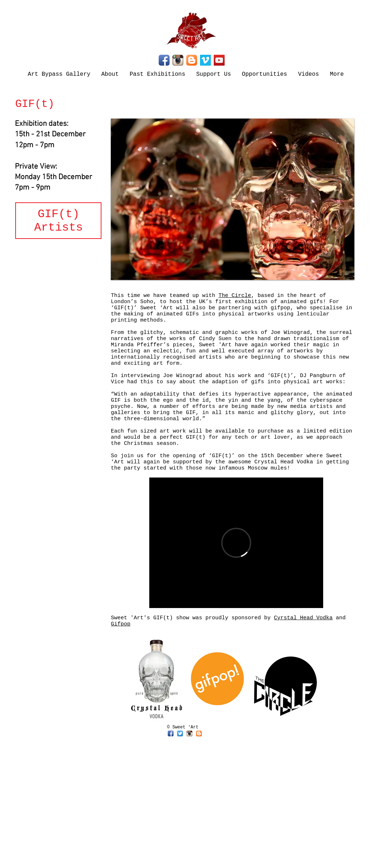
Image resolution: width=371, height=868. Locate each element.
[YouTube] (219, 60)
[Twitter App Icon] (180, 733)
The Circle (235, 296)
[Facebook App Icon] (164, 60)
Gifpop (121, 624)
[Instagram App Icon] (178, 60)
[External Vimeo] (236, 543)
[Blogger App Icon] (192, 60)
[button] (233, 199)
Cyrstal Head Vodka (303, 618)
